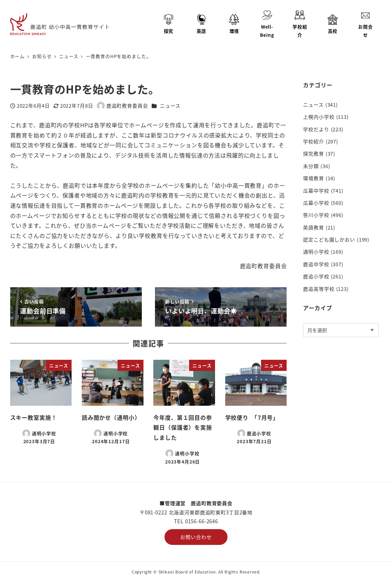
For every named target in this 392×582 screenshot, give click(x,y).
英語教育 (313, 227)
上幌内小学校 (319, 117)
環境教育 (313, 178)
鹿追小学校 (316, 276)
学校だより (316, 129)
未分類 (311, 166)
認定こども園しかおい (329, 239)
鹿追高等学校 (319, 289)
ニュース (170, 105)
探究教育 (313, 153)
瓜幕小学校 (316, 203)
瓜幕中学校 (316, 190)
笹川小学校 (316, 215)
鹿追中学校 (316, 264)
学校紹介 (313, 141)
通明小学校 (316, 251)
